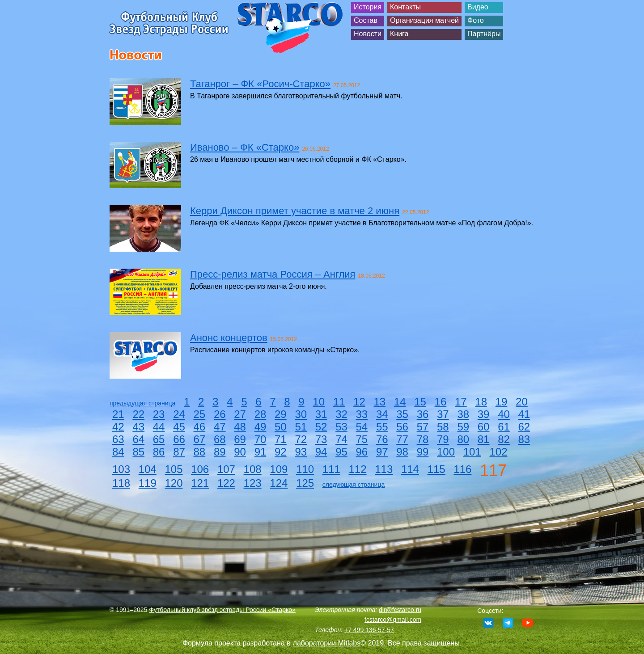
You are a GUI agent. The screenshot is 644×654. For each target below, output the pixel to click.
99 (423, 452)
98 (402, 452)
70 (261, 439)
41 (524, 414)
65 (159, 439)
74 (341, 439)
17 (461, 402)
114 (410, 469)
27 (240, 414)
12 (359, 402)
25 (200, 414)
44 (159, 427)
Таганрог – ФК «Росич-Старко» (260, 84)
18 (481, 402)
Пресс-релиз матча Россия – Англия (273, 274)
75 (362, 439)
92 (281, 452)
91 (261, 452)
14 (400, 402)
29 (281, 414)
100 (446, 452)
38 (463, 414)
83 (524, 439)
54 (362, 427)
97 (382, 452)
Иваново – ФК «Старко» (245, 147)
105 (174, 469)
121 (200, 483)
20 (522, 402)
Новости (368, 34)
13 (379, 402)
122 (226, 483)
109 (279, 469)
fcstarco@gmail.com (393, 620)
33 (362, 414)
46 (200, 427)
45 (179, 427)
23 (159, 414)
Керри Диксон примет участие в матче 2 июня (295, 211)
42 (118, 427)
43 (138, 427)
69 (240, 439)
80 (463, 439)
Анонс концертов (229, 338)
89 (220, 452)
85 (138, 452)
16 (441, 402)
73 (321, 439)
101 (472, 452)
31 (321, 414)
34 (382, 414)
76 (382, 439)
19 (502, 402)
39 (484, 414)
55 (382, 427)
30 (301, 414)
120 (174, 483)
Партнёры (484, 34)
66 (179, 439)
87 (179, 452)
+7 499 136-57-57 (369, 630)
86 (159, 452)
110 (305, 469)
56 (402, 427)
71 (281, 439)
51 (301, 427)
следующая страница (354, 485)
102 (498, 452)
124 (279, 483)
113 (384, 469)
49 (261, 427)
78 (423, 439)
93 (301, 452)
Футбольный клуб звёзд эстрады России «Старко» (222, 610)
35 (402, 414)
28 (261, 414)
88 (200, 452)
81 (484, 439)
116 (462, 469)
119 (148, 483)
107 (226, 469)
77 (402, 439)
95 (341, 452)
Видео (478, 7)
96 (362, 452)
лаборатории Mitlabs (327, 643)
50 (281, 427)
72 (301, 439)
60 (484, 427)
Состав (366, 20)
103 (121, 469)
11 (339, 402)
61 (504, 427)
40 (504, 414)
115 (436, 469)
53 (341, 427)
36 (423, 414)
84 (118, 452)
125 (305, 483)
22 (138, 414)
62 (524, 427)
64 (138, 439)
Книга (399, 34)
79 (443, 439)
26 (220, 414)
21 (118, 414)
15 (420, 402)
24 (179, 414)
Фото (476, 20)
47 (220, 427)
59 (463, 427)
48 (240, 427)
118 (121, 483)
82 (504, 439)
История (368, 7)
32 (341, 414)
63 (118, 439)
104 (148, 469)
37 (443, 414)
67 (200, 439)
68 (220, 439)
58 (443, 427)
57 (423, 427)
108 (253, 469)
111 (331, 469)
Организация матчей (424, 20)
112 (357, 469)
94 (321, 452)
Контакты (405, 7)
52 (321, 427)
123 (253, 483)
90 (240, 452)
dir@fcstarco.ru (400, 610)
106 (200, 469)
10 (319, 402)
